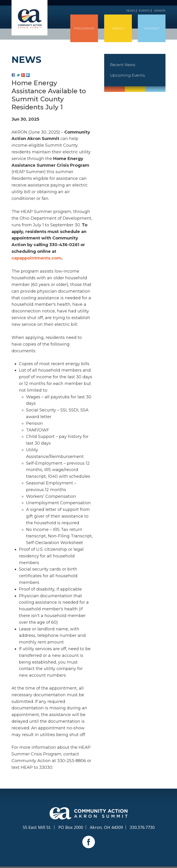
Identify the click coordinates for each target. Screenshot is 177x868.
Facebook (89, 842)
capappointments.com (36, 258)
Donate (160, 11)
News (131, 11)
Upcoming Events (127, 75)
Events (144, 11)
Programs (84, 28)
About (118, 28)
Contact (152, 28)
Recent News (122, 65)
